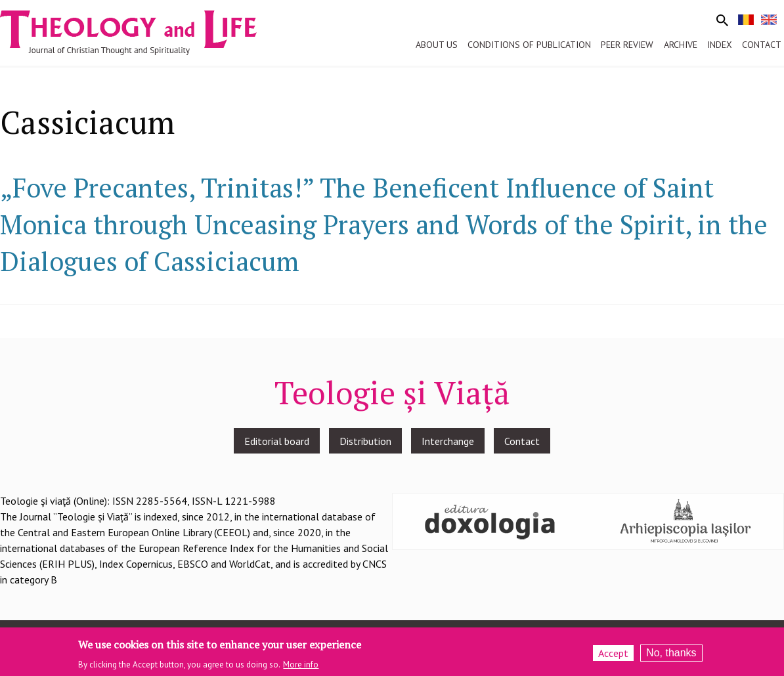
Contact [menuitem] (762, 45)
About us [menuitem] (437, 45)
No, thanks (671, 656)
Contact (522, 441)
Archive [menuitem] (681, 45)
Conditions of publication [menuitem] (529, 45)
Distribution (365, 441)
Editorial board (277, 441)
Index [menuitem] (720, 45)
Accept (613, 656)
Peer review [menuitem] (627, 45)
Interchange (448, 441)
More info (301, 667)
